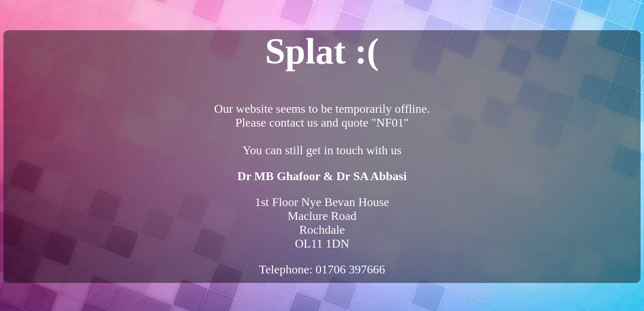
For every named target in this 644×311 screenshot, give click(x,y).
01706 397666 (351, 269)
